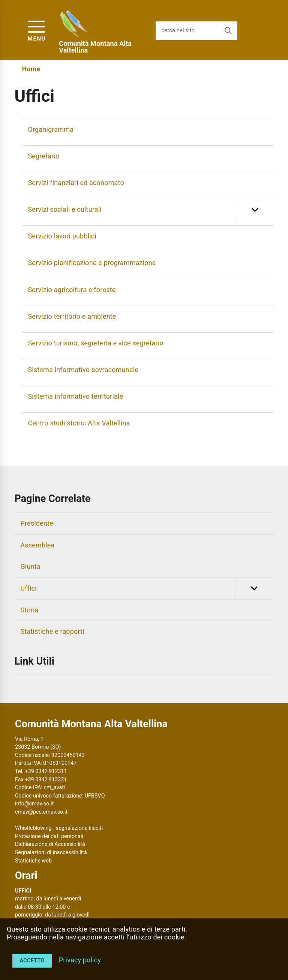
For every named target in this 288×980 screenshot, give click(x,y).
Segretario (43, 156)
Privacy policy (80, 960)
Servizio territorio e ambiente (72, 316)
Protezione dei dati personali (49, 836)
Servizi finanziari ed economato (76, 183)
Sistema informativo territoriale (75, 396)
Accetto (32, 960)
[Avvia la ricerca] (228, 31)
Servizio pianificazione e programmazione (92, 263)
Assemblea (37, 545)
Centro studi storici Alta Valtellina (79, 423)
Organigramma (51, 129)
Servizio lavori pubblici (62, 236)
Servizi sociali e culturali (151, 210)
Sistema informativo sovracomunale (83, 370)
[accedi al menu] (37, 30)
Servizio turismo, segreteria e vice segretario (96, 343)
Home (31, 69)
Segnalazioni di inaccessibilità (51, 853)
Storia (29, 610)
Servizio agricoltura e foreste (72, 290)
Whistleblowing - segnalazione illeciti (59, 828)
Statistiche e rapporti (52, 631)
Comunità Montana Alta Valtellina (95, 47)
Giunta (30, 566)
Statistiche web (33, 861)
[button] (255, 210)
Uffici (147, 589)
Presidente (37, 523)
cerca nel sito (178, 31)
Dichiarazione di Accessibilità (50, 844)
